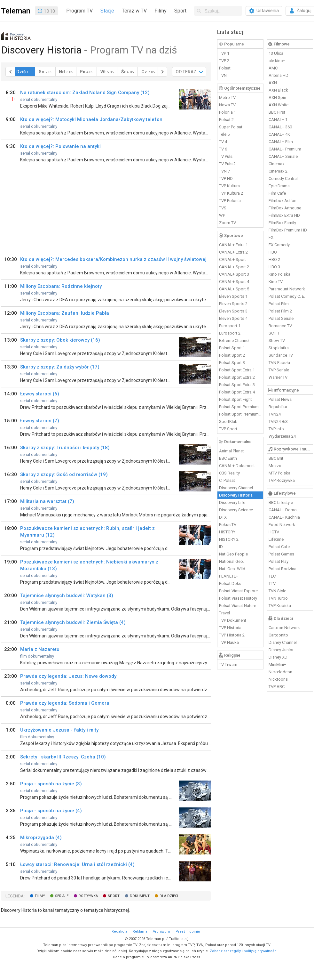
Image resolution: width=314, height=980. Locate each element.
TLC (272, 576)
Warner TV (278, 377)
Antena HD (279, 75)
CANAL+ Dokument (237, 466)
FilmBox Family (282, 223)
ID (221, 547)
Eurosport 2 (230, 333)
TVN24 (275, 414)
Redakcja (119, 931)
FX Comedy (279, 245)
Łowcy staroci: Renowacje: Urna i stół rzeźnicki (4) (77, 864)
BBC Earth (228, 458)
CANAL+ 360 (280, 127)
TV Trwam (228, 664)
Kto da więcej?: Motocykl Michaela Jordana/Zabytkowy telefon (91, 119)
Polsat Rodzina (283, 569)
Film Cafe (277, 193)
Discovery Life (232, 502)
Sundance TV (281, 355)
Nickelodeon (280, 672)
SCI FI (274, 333)
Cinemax (276, 164)
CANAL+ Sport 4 (234, 282)
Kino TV (276, 282)
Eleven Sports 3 (233, 311)
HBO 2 (274, 259)
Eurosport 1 (230, 326)
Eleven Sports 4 (233, 318)
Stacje (107, 11)
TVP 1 (224, 53)
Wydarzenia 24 (282, 436)
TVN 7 (224, 171)
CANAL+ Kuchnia (284, 517)
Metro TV (227, 97)
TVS (223, 208)
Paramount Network (287, 289)
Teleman (16, 11)
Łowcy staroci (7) (40, 421)
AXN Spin (277, 97)
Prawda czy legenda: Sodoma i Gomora (65, 703)
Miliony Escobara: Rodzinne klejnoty (61, 286)
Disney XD (278, 657)
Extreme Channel (234, 340)
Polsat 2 (226, 120)
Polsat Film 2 (280, 311)
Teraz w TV (134, 11)
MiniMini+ (277, 664)
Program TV (79, 11)
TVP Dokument (233, 620)
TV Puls (226, 156)
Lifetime (276, 539)
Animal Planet (232, 451)
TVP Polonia (230, 201)
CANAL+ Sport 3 (234, 274)
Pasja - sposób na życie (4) (51, 811)
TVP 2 (224, 61)
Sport (180, 11)
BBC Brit (276, 458)
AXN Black (278, 90)
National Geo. (232, 561)
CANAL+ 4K (279, 134)
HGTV (274, 532)
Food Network (282, 525)
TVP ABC (277, 687)
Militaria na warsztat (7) (47, 501)
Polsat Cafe (279, 547)
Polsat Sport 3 (232, 363)
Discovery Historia (236, 495)
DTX (223, 517)
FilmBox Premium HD (288, 230)
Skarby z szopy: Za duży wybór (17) (60, 367)
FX (271, 237)
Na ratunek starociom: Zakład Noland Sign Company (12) (85, 93)
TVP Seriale (279, 370)
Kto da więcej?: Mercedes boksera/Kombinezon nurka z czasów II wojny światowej (113, 259)
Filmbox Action (283, 201)
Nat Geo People (233, 554)
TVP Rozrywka (282, 480)
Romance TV (280, 326)
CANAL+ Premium (285, 149)
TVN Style (277, 591)
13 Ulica (276, 53)
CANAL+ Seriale (283, 156)
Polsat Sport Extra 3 (237, 385)
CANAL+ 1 (278, 120)
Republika (278, 407)
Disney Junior (281, 650)
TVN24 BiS (278, 421)
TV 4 (223, 142)
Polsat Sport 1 (232, 348)
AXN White (279, 105)
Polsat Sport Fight (236, 399)
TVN (223, 75)
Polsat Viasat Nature (238, 606)
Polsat (225, 68)
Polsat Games (281, 554)
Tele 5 (224, 134)
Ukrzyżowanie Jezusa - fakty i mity (59, 730)
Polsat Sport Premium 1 (240, 407)
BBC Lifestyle (281, 502)
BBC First (277, 112)
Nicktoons (278, 679)
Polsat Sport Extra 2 (237, 377)
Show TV (277, 340)
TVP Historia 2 (232, 635)
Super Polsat (231, 127)
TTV (272, 583)
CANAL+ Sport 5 (234, 289)
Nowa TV (227, 105)
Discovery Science (236, 510)
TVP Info (276, 429)
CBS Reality (229, 473)
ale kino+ (277, 61)
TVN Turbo (278, 598)
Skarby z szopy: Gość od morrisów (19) (64, 474)
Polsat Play (279, 561)
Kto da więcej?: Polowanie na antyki (60, 146)
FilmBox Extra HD (284, 215)
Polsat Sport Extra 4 (237, 392)
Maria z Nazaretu (40, 649)
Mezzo (275, 466)
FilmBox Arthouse (285, 208)
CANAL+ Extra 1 (233, 245)
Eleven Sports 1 (233, 296)
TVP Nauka (229, 642)
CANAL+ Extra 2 (233, 252)
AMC (273, 68)
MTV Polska (279, 473)
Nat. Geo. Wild (232, 569)
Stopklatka (279, 348)
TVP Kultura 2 (231, 193)
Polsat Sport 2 (232, 355)
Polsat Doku (230, 583)
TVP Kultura (229, 186)
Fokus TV (228, 525)
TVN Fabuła (279, 363)
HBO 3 (274, 267)
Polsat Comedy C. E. (287, 296)
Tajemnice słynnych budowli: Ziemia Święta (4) (73, 622)
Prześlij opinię (188, 931)
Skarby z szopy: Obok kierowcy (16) (60, 340)
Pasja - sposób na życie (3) (51, 784)
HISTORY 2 (229, 539)
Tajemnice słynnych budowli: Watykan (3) (67, 595)
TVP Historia (230, 628)
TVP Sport (228, 429)
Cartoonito (278, 635)
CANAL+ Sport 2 (234, 267)
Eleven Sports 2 (233, 304)
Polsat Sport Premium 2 (240, 414)
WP (222, 215)
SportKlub (228, 421)
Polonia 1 (228, 112)
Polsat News (280, 399)
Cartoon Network (284, 628)
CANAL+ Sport (232, 259)
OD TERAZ (186, 72)
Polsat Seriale (281, 318)
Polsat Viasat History (238, 598)
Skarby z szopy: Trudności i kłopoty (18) (65, 448)
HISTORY (227, 532)
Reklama (140, 931)
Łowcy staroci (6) (40, 394)
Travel (224, 613)
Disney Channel (283, 642)
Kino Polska (279, 274)
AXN (273, 83)
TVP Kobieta (280, 606)
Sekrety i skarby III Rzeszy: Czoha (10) (63, 757)
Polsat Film (279, 304)
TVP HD (226, 178)
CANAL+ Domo (283, 510)
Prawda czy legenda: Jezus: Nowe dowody (68, 676)
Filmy (161, 11)
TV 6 (223, 149)
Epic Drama (279, 186)
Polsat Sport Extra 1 (237, 370)
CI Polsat (227, 480)
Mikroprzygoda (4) (41, 838)
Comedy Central (283, 178)
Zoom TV (228, 223)
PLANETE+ (229, 576)
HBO (273, 252)
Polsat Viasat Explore (238, 591)
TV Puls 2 (227, 164)
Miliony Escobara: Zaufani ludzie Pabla (65, 313)
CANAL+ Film (281, 142)
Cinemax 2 (278, 171)
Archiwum (161, 931)
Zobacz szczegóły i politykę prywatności (244, 951)
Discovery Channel (236, 488)
